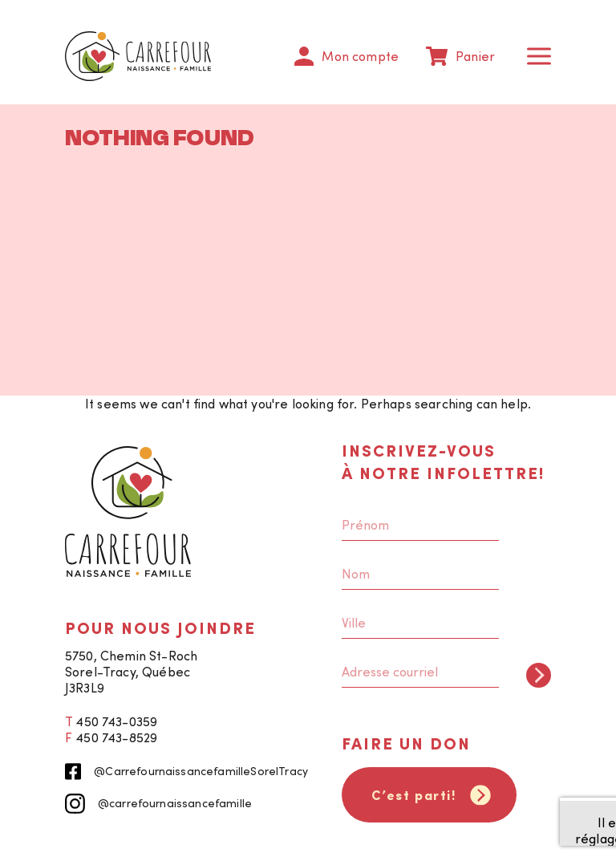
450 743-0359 (116, 721)
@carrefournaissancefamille (158, 804)
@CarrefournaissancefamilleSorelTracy (186, 772)
